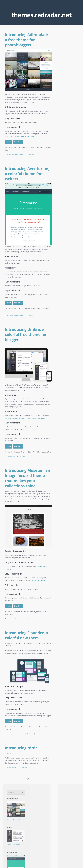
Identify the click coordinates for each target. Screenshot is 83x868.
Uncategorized (11, 456)
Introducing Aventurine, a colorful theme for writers (27, 174)
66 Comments (40, 734)
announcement (11, 155)
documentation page (38, 580)
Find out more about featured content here (19, 136)
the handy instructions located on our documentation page (25, 418)
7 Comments (23, 768)
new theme (20, 155)
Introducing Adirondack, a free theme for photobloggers (27, 40)
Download (18, 142)
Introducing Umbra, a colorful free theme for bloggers (26, 334)
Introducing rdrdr (21, 748)
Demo (9, 142)
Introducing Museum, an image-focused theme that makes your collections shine (27, 478)
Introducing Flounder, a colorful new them (26, 635)
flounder (30, 734)
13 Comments (31, 619)
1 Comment (23, 456)
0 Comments (30, 155)
